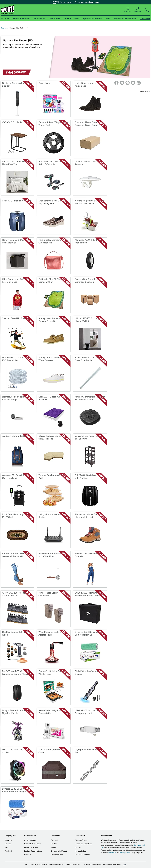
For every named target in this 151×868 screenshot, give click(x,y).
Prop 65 (78, 847)
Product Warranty (31, 847)
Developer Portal (57, 855)
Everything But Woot (59, 851)
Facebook (55, 840)
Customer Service (31, 840)
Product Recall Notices (33, 851)
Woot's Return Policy (32, 844)
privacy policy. (125, 853)
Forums (127, 10)
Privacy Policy (81, 851)
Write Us (28, 855)
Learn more (94, 2)
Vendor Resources (83, 855)
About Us (8, 840)
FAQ (6, 847)
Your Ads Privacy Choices (113, 865)
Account (138, 10)
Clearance (4, 28)
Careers (8, 844)
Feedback (8, 851)
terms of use (112, 853)
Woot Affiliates (81, 840)
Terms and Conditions (84, 844)
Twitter (54, 844)
